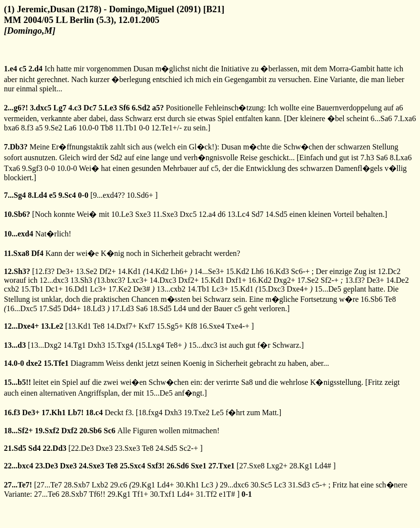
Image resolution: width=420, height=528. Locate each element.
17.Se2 (308, 280)
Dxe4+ (297, 289)
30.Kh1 (188, 485)
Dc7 (90, 108)
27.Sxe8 (252, 466)
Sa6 (382, 158)
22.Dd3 (55, 448)
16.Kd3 (277, 271)
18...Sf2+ (18, 431)
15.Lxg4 (151, 345)
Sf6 (125, 108)
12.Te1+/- (167, 128)
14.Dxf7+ (122, 326)
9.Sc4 (67, 195)
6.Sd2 (141, 108)
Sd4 (35, 448)
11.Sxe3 (165, 214)
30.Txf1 (162, 494)
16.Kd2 (260, 280)
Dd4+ (72, 308)
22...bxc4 (19, 466)
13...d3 (15, 345)
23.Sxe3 (127, 448)
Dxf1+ (236, 280)
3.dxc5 (41, 108)
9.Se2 (54, 128)
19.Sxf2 (47, 431)
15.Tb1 (32, 289)
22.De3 (82, 448)
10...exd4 (19, 234)
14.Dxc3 (163, 280)
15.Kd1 (212, 280)
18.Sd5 (160, 308)
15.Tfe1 (56, 363)
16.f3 (12, 412)
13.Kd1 (80, 326)
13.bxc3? (111, 280)
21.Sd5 (15, 448)
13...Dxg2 (46, 345)
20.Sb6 (90, 431)
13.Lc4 (239, 214)
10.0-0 (88, 128)
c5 (23, 69)
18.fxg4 (150, 412)
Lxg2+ (277, 466)
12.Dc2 (389, 271)
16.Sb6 (371, 299)
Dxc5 (188, 214)
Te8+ (174, 345)
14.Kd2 (157, 271)
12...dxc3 (54, 280)
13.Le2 (52, 326)
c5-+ (319, 485)
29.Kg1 (144, 485)
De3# (142, 289)
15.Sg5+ (170, 326)
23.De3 (47, 466)
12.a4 (207, 214)
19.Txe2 (197, 412)
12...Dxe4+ (21, 326)
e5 (52, 195)
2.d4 (35, 69)
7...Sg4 (15, 195)
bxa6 (11, 128)
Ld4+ (165, 485)
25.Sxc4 (132, 466)
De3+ (65, 271)
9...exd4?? (109, 195)
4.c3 (75, 108)
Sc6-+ (300, 271)
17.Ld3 (123, 308)
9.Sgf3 (32, 168)
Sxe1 (199, 466)
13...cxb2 (171, 289)
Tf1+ (140, 494)
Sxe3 (143, 214)
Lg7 (60, 108)
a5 (39, 128)
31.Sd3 (299, 485)
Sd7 (258, 214)
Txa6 (12, 168)
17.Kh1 (53, 412)
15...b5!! (18, 382)
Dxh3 (97, 345)
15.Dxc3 (271, 289)
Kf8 (191, 326)
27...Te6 (47, 494)
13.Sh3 (81, 280)
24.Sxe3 (91, 466)
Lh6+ (179, 271)
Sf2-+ (329, 280)
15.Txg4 (120, 345)
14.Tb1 (199, 289)
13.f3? (355, 280)
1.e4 (10, 69)
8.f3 (27, 128)
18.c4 (94, 412)
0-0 (144, 128)
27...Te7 (49, 485)
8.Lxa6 (401, 158)
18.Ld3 (94, 308)
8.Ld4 (38, 195)
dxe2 (34, 363)
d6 (222, 214)
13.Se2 (86, 271)
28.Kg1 (301, 466)
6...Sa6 (381, 118)
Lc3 (207, 485)
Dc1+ (54, 289)
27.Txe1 (222, 466)
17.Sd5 (50, 308)
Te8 (390, 299)
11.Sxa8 (17, 253)
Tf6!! (97, 494)
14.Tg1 (75, 345)
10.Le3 (122, 214)
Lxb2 (100, 485)
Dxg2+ (284, 280)
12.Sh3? (17, 271)
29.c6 (118, 485)
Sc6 (109, 431)
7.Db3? (16, 147)
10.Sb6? (17, 214)
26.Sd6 (178, 466)
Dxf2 (70, 431)
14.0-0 (14, 363)
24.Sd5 (166, 448)
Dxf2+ (189, 280)
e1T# (227, 494)
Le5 (218, 412)
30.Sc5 (261, 485)
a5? (158, 108)
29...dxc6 (234, 485)
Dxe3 (104, 448)
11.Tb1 (126, 128)
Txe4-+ (238, 326)
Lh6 (257, 271)
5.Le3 (108, 108)
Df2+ (107, 271)
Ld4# (323, 466)
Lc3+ (98, 289)
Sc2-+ (189, 448)
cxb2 (11, 289)
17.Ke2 (120, 289)
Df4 (37, 253)
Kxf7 (147, 326)
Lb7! (75, 412)
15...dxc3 (203, 345)
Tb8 (106, 128)
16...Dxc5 (22, 308)
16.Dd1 (77, 289)
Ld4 (180, 308)
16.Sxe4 (212, 326)
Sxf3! (156, 466)
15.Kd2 (238, 271)
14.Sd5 (277, 214)
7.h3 (367, 158)
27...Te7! (18, 485)
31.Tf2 (206, 494)
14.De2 (398, 280)
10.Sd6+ (140, 195)
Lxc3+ (137, 280)
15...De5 (328, 289)
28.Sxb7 (77, 485)
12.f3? (44, 271)
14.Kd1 (129, 271)
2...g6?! (16, 108)
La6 (71, 128)
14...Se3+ (209, 271)
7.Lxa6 (405, 118)
